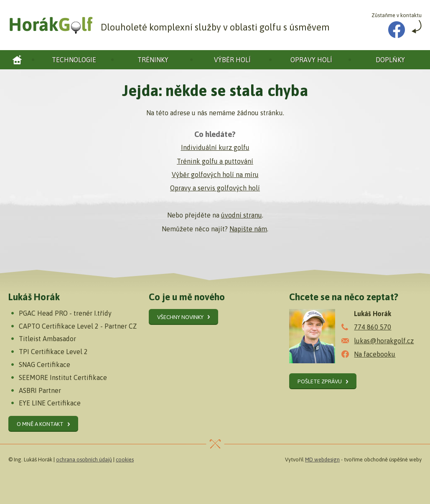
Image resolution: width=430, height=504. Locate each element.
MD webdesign (322, 460)
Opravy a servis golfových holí (215, 188)
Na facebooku (375, 354)
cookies (125, 460)
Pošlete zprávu (320, 381)
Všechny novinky (180, 317)
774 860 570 (373, 327)
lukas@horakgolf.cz (384, 341)
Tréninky (153, 60)
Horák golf (17, 60)
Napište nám (248, 229)
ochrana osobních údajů (84, 460)
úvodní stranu (242, 215)
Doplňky (390, 60)
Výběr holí (232, 60)
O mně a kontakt (40, 424)
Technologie (74, 60)
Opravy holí (311, 60)
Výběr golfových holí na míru (215, 175)
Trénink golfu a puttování (215, 161)
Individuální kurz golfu (215, 147)
